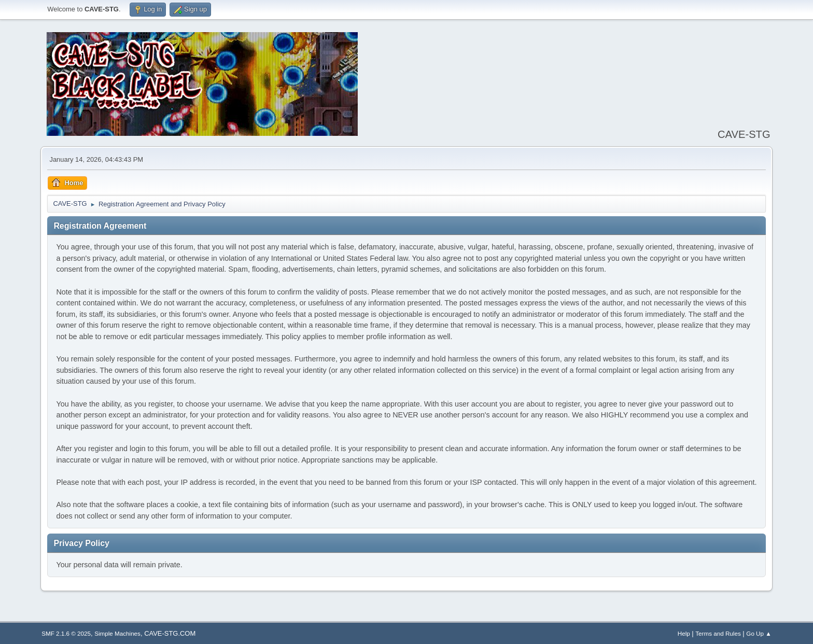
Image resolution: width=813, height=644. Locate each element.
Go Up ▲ (759, 633)
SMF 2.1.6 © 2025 (66, 633)
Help (684, 633)
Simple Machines (117, 633)
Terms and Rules (718, 633)
